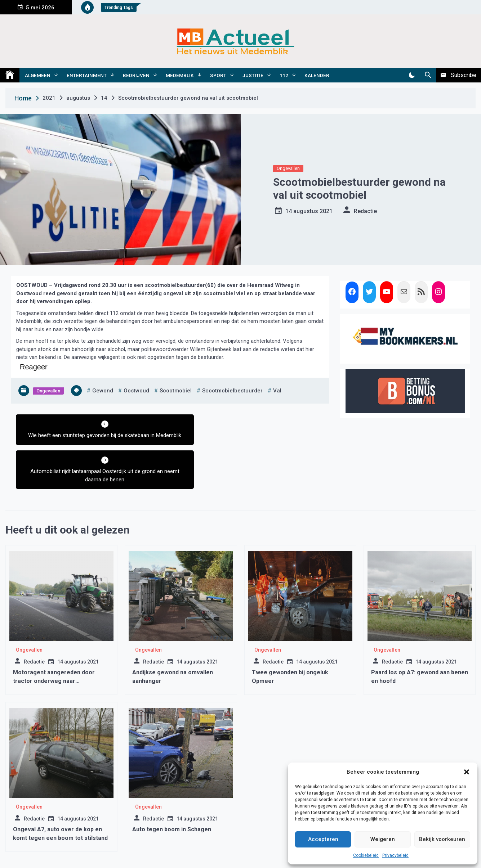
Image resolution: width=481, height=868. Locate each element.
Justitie (253, 75)
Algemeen (38, 75)
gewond (103, 391)
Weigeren (383, 839)
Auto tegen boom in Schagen (172, 793)
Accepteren (323, 839)
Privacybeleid (395, 855)
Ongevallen (288, 168)
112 (284, 75)
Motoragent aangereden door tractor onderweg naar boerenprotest (54, 645)
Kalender (317, 75)
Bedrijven (136, 75)
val (277, 391)
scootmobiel (176, 391)
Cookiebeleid (366, 855)
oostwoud (136, 391)
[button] (467, 772)
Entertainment (87, 75)
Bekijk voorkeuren (442, 839)
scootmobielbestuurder (232, 391)
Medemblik (180, 75)
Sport (218, 75)
